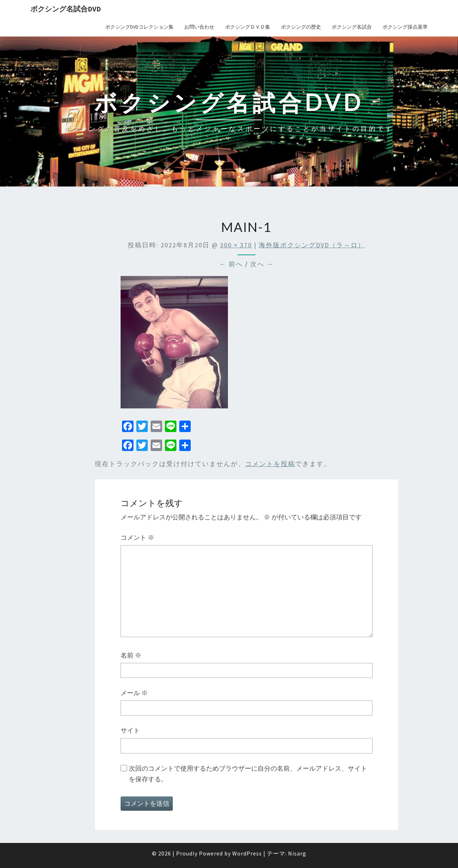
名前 (131, 655)
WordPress (247, 853)
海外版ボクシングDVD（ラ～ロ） (312, 245)
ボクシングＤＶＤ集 (248, 27)
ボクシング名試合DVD (66, 9)
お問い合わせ (199, 27)
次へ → (262, 264)
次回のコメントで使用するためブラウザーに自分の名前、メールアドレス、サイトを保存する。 (248, 774)
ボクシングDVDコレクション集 (139, 27)
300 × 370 (236, 245)
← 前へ (231, 264)
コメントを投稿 (270, 464)
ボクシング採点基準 (405, 27)
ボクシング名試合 (352, 27)
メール (134, 693)
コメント (137, 537)
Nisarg (297, 853)
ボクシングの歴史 (301, 27)
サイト (130, 730)
